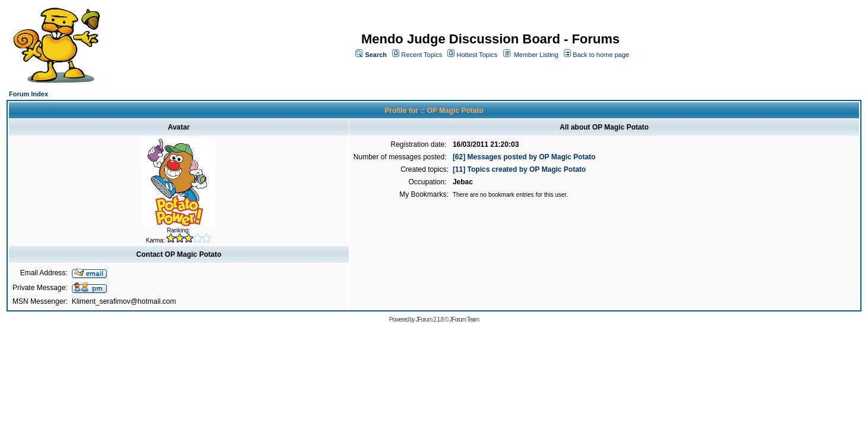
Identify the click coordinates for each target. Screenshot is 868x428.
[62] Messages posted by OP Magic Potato (524, 157)
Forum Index (29, 94)
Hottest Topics (477, 55)
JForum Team (464, 320)
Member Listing (536, 55)
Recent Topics (422, 55)
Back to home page (601, 55)
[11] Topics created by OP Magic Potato (519, 169)
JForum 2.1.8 (429, 320)
